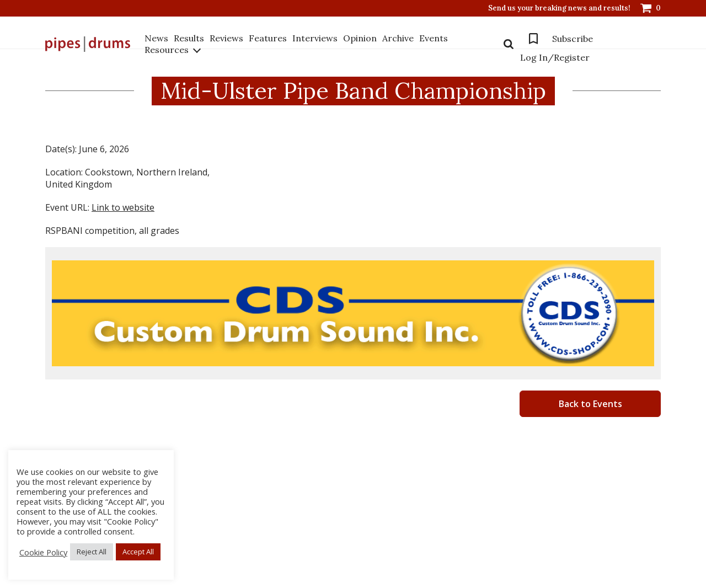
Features (268, 38)
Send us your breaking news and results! (559, 8)
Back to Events (590, 404)
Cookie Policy (43, 552)
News (156, 38)
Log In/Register (555, 57)
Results (189, 38)
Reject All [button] (92, 552)
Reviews (226, 38)
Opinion (360, 38)
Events (434, 38)
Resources (167, 50)
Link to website (123, 207)
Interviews (315, 38)
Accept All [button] (138, 552)
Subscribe (573, 39)
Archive (398, 38)
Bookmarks (533, 39)
